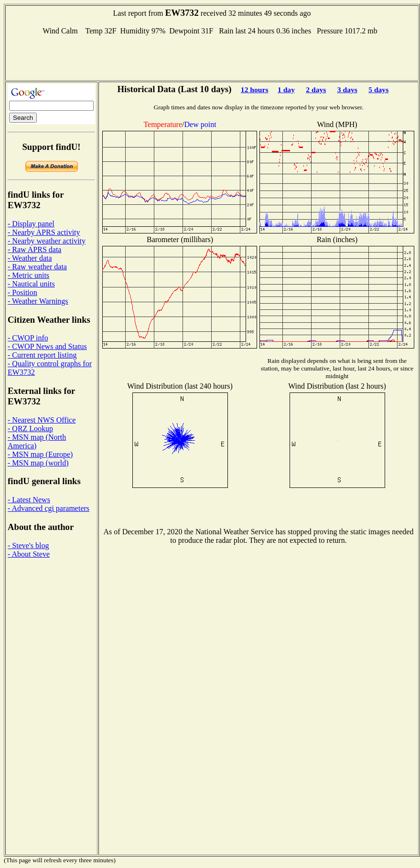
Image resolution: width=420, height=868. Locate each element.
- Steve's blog (28, 545)
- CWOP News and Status (47, 346)
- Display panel (31, 224)
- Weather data (30, 258)
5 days (378, 90)
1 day (286, 90)
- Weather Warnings (38, 301)
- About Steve (29, 554)
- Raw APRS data (34, 249)
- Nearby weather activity (47, 241)
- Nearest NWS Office (42, 420)
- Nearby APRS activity (44, 232)
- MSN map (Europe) (40, 454)
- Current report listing (42, 355)
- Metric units (28, 275)
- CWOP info (28, 338)
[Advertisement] (212, 57)
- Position (22, 292)
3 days (347, 90)
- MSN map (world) (38, 463)
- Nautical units (31, 284)
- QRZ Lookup (30, 429)
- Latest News (29, 500)
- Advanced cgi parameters (48, 508)
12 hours (255, 90)
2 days (316, 90)
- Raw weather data (37, 267)
